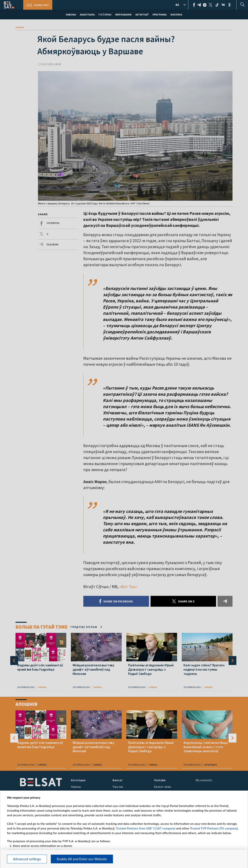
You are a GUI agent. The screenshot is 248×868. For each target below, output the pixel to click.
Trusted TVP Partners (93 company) (214, 828)
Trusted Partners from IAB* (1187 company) (146, 828)
